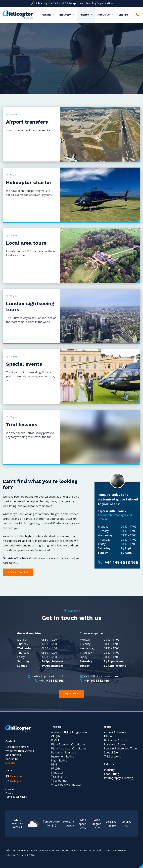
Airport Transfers (115, 732)
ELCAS (55, 740)
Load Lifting (112, 774)
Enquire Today (72, 694)
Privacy (9, 793)
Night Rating (59, 760)
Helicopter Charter (116, 740)
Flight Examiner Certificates (68, 744)
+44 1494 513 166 (121, 562)
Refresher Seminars (64, 752)
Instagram (14, 781)
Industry (65, 15)
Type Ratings (59, 781)
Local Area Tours (115, 744)
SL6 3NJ (10, 763)
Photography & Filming (118, 778)
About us (104, 15)
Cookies (10, 789)
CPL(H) (55, 736)
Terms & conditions (16, 797)
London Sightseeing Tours (121, 748)
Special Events (113, 752)
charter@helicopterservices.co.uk (102, 676)
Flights (84, 15)
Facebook (14, 777)
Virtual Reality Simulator (66, 785)
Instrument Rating (63, 756)
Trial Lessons (112, 756)
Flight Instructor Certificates (69, 748)
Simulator (57, 773)
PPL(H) (55, 769)
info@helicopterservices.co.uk (48, 676)
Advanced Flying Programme (69, 732)
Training (45, 15)
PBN (54, 764)
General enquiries (18, 572)
